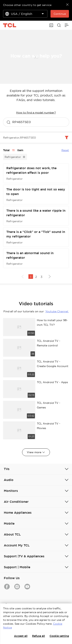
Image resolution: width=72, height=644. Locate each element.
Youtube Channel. (57, 311)
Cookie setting (59, 636)
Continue (60, 14)
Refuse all (38, 636)
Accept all (21, 636)
